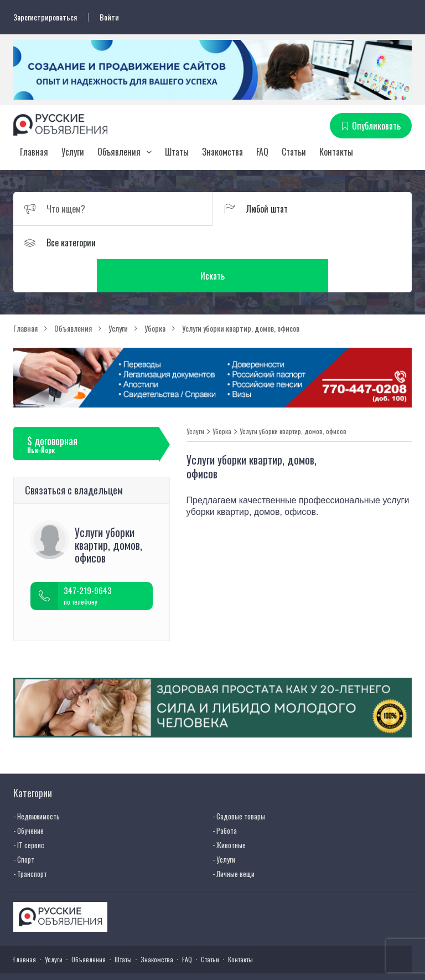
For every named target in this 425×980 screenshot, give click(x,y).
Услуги (73, 152)
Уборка (222, 398)
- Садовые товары (239, 783)
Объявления (119, 152)
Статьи (294, 152)
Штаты (177, 152)
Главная (34, 152)
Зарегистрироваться (45, 17)
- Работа (225, 798)
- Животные (229, 812)
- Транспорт (30, 841)
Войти (109, 17)
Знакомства (222, 152)
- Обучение (28, 798)
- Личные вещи (234, 841)
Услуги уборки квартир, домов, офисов (293, 398)
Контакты (336, 152)
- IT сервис (29, 812)
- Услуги (224, 827)
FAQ (262, 152)
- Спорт (24, 827)
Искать (312, 243)
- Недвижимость (37, 783)
